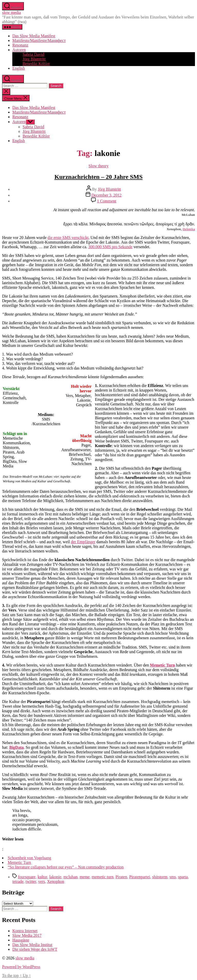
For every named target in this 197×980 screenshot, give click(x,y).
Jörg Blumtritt (34, 59)
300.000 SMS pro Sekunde (110, 247)
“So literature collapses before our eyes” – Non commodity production (66, 867)
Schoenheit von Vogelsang (29, 858)
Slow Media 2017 (27, 935)
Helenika (189, 229)
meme (85, 877)
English (19, 68)
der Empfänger (83, 542)
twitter (31, 881)
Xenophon (56, 881)
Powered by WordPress (21, 967)
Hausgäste (21, 940)
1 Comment (107, 201)
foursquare (27, 877)
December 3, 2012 (106, 195)
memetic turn (102, 877)
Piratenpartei (140, 877)
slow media (11, 12)
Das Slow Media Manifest (34, 36)
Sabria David (33, 54)
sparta (183, 877)
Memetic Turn (162, 665)
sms (173, 877)
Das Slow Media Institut (32, 945)
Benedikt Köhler (36, 64)
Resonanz (20, 45)
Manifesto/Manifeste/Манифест (39, 40)
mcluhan (70, 877)
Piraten (121, 877)
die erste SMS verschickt (68, 238)
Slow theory (98, 166)
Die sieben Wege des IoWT (35, 949)
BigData (16, 747)
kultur (42, 877)
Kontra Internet (25, 931)
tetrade (18, 881)
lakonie (55, 877)
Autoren (19, 50)
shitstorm (160, 877)
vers (42, 881)
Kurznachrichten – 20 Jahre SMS (98, 177)
